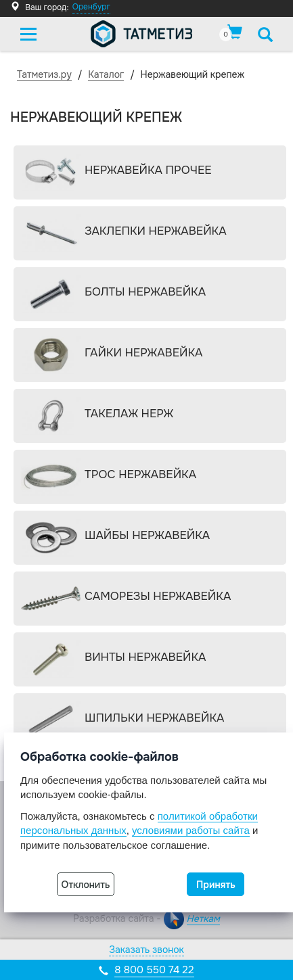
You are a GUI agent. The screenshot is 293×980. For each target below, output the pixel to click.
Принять (216, 885)
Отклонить (86, 885)
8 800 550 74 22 (154, 970)
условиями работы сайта (191, 830)
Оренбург (91, 7)
